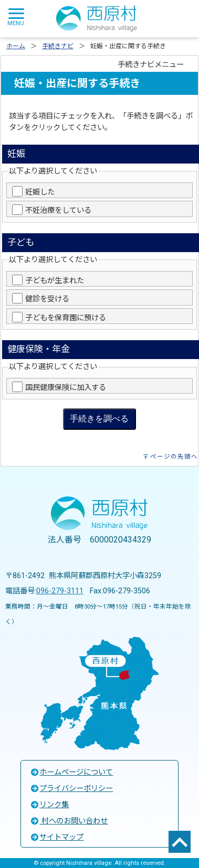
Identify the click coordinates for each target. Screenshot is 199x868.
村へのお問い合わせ (69, 821)
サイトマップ (57, 837)
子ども (21, 242)
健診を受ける (47, 299)
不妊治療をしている (58, 210)
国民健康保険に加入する (66, 388)
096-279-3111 (60, 591)
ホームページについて (71, 772)
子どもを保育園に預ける (66, 318)
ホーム (16, 46)
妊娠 (16, 154)
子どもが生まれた (55, 281)
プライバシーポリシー (71, 789)
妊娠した (40, 192)
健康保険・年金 (39, 349)
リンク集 (49, 805)
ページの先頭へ (174, 457)
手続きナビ (58, 46)
